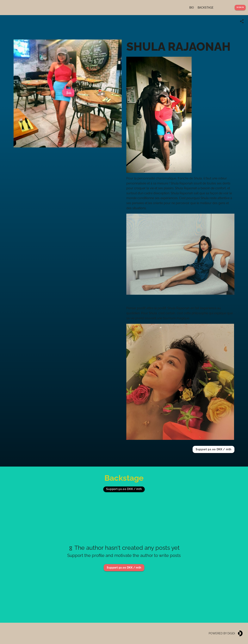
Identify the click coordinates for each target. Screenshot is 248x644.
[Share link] (242, 21)
